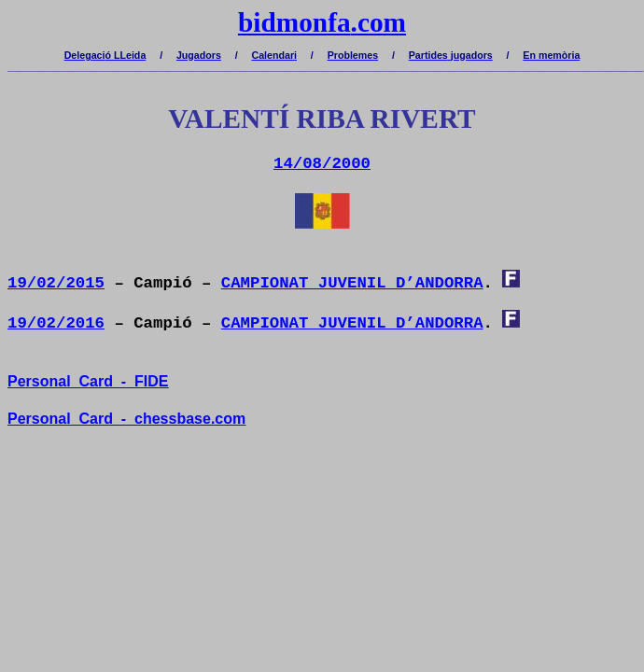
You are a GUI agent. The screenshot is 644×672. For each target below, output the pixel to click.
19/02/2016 (56, 323)
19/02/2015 (56, 283)
